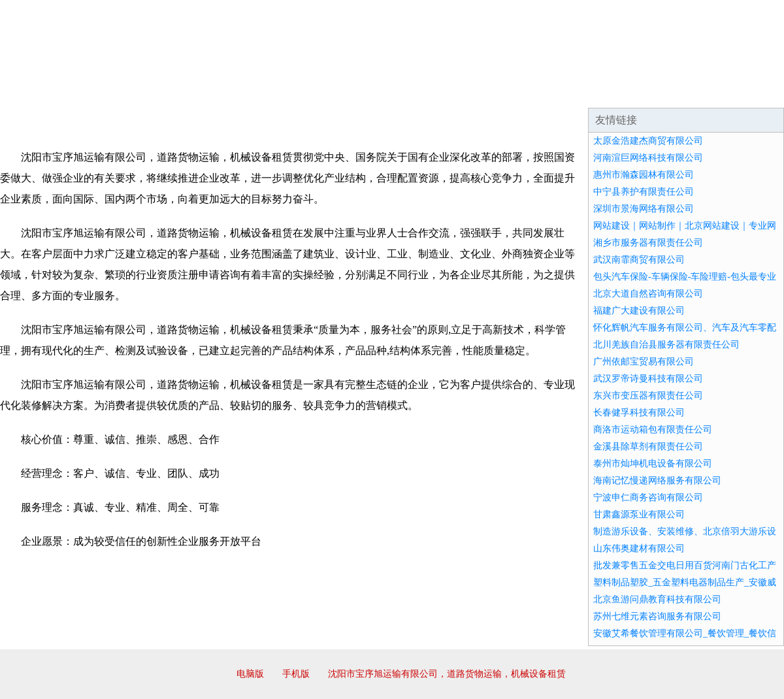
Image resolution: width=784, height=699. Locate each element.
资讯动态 (669, 91)
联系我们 (591, 91)
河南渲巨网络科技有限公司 (648, 158)
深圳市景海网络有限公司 (644, 209)
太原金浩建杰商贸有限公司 (648, 141)
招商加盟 (434, 91)
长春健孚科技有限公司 (639, 413)
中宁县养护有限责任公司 (644, 192)
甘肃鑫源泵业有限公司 (639, 514)
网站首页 (42, 91)
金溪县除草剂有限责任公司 (648, 447)
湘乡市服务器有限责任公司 (648, 243)
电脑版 (250, 674)
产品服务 (277, 91)
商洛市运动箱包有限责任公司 (653, 430)
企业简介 (120, 91)
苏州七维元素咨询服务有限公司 (657, 616)
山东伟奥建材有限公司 (639, 548)
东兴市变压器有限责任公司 (648, 396)
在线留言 (747, 91)
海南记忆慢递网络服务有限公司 (657, 480)
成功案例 (355, 91)
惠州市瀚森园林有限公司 (644, 175)
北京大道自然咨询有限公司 (648, 294)
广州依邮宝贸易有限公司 (644, 362)
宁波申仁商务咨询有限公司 (648, 497)
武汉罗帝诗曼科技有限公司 (648, 379)
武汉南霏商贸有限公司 (639, 260)
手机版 (296, 674)
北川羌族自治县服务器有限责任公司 (666, 345)
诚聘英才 (512, 91)
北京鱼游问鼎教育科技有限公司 (657, 599)
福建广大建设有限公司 (639, 311)
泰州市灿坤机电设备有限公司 (653, 463)
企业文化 (199, 91)
